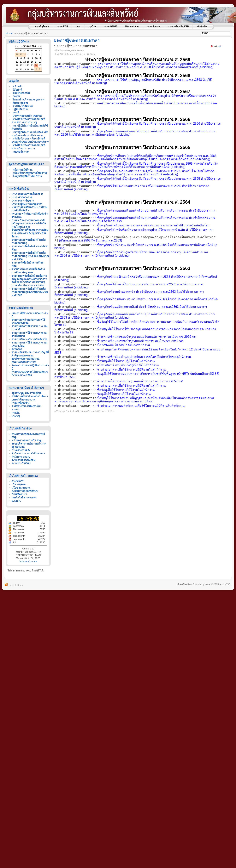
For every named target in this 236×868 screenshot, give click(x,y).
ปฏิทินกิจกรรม (21, 109)
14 (24, 62)
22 (28, 65)
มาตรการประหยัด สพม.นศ (27, 116)
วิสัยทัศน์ (17, 90)
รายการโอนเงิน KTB (178, 26)
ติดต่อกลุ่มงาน (20, 103)
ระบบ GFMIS (111, 26)
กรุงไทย (92, 26)
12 (17, 62)
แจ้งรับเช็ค (202, 26)
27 (21, 70)
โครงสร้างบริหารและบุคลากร (29, 100)
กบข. (78, 26)
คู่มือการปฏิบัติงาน (23, 170)
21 (24, 65)
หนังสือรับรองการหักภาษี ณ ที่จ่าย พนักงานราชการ (28, 147)
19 (17, 65)
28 (24, 70)
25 (40, 65)
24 (36, 65)
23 (32, 65)
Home (9, 33)
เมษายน (25, 46)
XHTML (215, 584)
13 (21, 62)
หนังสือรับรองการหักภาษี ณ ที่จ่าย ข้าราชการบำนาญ (28, 121)
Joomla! (197, 584)
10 (36, 58)
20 (21, 65)
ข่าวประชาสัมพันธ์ (23, 106)
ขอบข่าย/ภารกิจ (21, 93)
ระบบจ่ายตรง (154, 26)
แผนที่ (16, 113)
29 (28, 70)
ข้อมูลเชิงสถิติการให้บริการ (27, 176)
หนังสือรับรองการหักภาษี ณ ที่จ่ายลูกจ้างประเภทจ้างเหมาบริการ (30, 140)
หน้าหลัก (17, 86)
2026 (33, 46)
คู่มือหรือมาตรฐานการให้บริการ (30, 173)
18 (40, 62)
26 (17, 70)
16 (32, 62)
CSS (228, 584)
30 (32, 70)
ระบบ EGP (63, 26)
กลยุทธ (17, 96)
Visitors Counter (28, 562)
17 (36, 62)
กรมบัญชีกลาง (42, 26)
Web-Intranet (132, 26)
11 (40, 58)
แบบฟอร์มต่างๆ (21, 152)
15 (28, 62)
